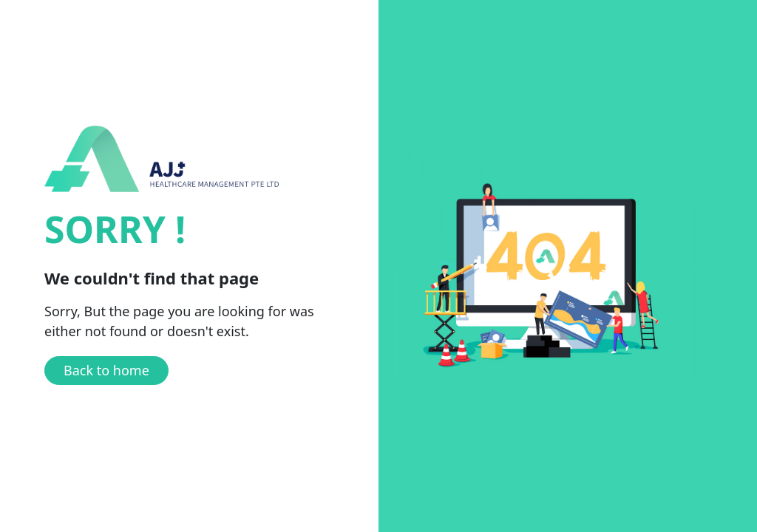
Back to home (106, 370)
